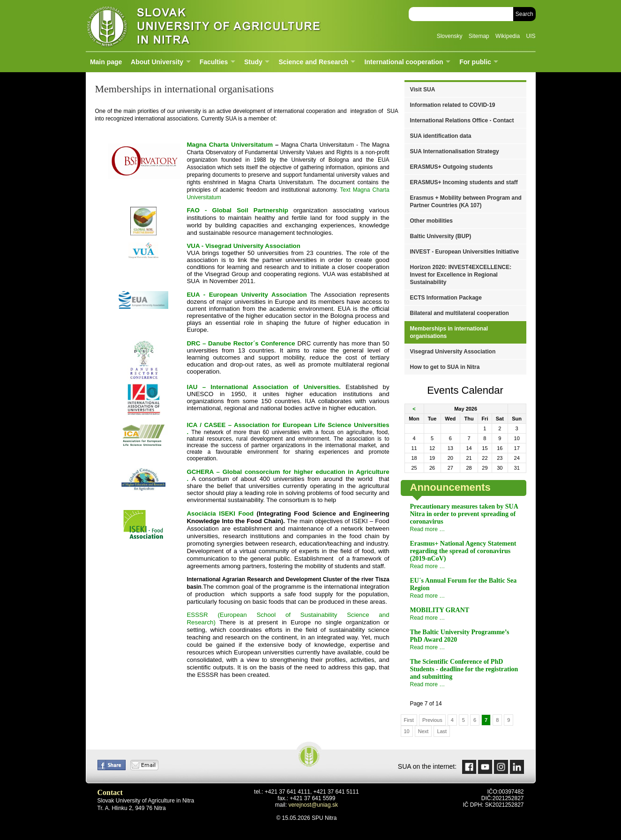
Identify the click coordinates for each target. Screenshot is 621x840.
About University (157, 62)
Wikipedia (508, 36)
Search (524, 14)
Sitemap (479, 36)
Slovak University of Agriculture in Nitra (201, 26)
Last (442, 731)
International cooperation (404, 62)
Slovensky (450, 36)
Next (423, 731)
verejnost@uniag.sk (313, 805)
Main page (106, 62)
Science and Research (313, 62)
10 (407, 731)
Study (253, 62)
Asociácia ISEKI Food (220, 514)
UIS (531, 36)
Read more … (428, 529)
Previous (432, 720)
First (409, 720)
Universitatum (230, 145)
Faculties (214, 62)
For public (475, 62)
